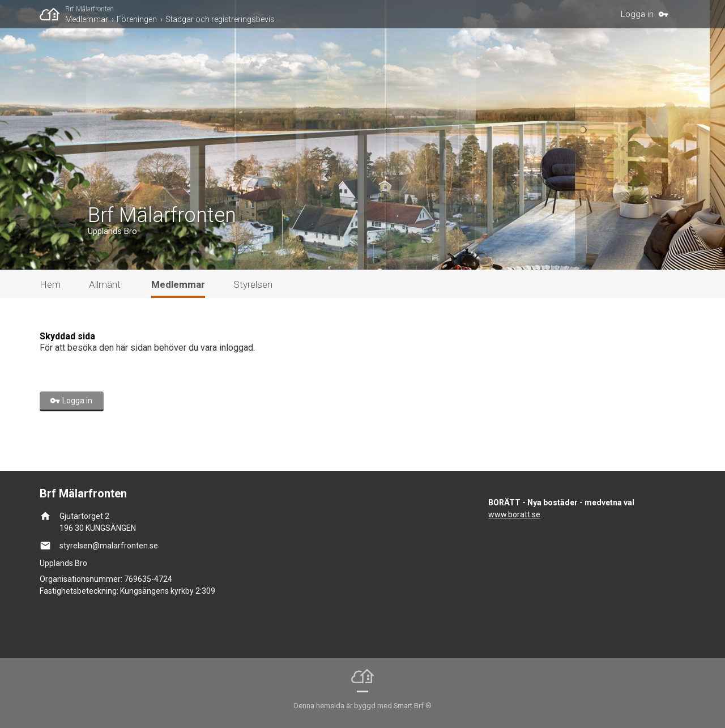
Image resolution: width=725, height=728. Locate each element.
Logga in (637, 14)
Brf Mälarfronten (89, 9)
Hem (50, 284)
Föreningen (137, 19)
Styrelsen (253, 284)
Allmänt (105, 284)
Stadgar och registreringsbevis (220, 19)
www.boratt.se (514, 514)
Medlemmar (87, 19)
